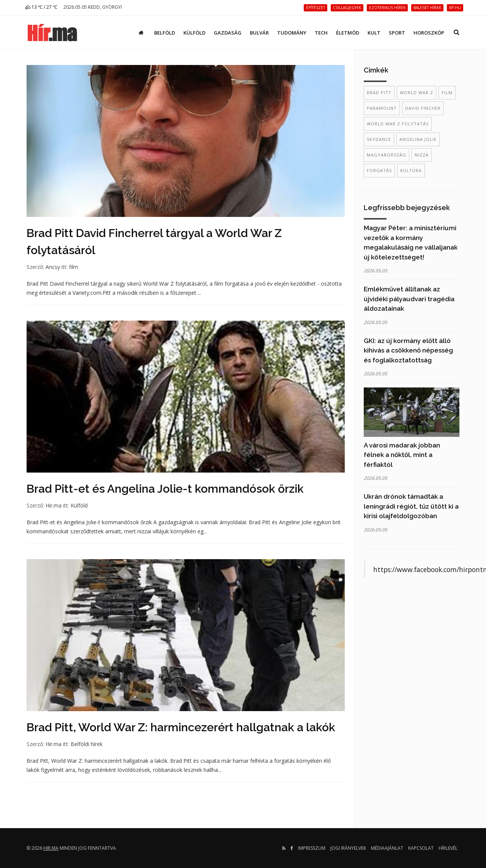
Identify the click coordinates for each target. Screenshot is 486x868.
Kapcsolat (421, 848)
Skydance (379, 139)
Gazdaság (228, 33)
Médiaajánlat (387, 848)
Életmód (348, 33)
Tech (321, 33)
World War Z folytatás (398, 124)
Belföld (165, 33)
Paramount (382, 108)
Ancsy (53, 267)
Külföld (194, 33)
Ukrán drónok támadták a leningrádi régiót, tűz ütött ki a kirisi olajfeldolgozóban (411, 506)
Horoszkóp (429, 33)
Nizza (422, 155)
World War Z (417, 92)
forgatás (379, 170)
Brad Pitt (379, 92)
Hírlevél (448, 848)
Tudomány (292, 33)
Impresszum (312, 848)
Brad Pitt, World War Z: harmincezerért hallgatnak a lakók (181, 727)
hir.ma (51, 848)
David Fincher (423, 108)
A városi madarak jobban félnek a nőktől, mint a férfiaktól (402, 455)
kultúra (411, 170)
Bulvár (259, 33)
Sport (397, 33)
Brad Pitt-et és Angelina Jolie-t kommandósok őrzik (165, 489)
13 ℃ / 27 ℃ (41, 7)
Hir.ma (54, 505)
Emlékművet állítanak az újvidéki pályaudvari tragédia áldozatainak (409, 299)
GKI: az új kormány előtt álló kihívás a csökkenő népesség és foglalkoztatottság (408, 350)
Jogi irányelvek (348, 848)
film (74, 267)
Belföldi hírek (87, 744)
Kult (374, 33)
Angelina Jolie (418, 139)
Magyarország (387, 155)
